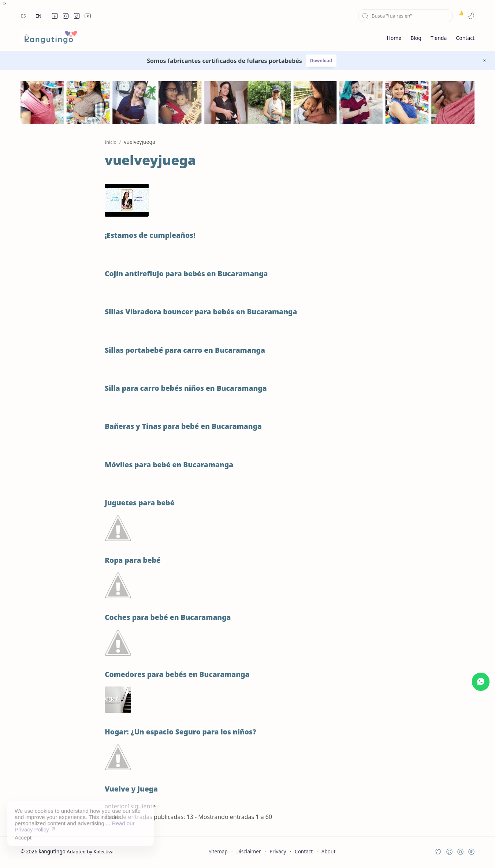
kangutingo (52, 851)
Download (321, 61)
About (329, 851)
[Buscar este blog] (405, 16)
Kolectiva (103, 852)
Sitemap (218, 851)
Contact (304, 851)
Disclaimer (248, 851)
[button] (55, 16)
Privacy (278, 851)
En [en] (38, 16)
